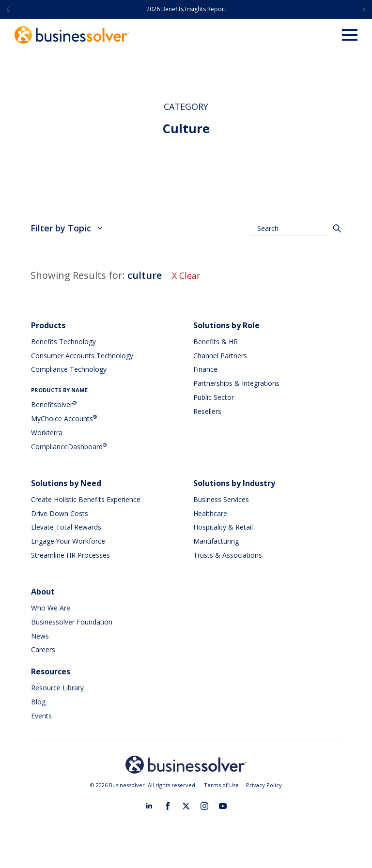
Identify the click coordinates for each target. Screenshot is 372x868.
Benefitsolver (54, 404)
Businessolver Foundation (72, 622)
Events (41, 716)
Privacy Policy (264, 785)
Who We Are (51, 608)
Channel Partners (220, 356)
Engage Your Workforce (68, 541)
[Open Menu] (350, 35)
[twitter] (186, 806)
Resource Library (57, 688)
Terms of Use (221, 785)
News (40, 636)
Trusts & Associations (228, 555)
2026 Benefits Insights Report (186, 9)
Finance (205, 369)
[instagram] (204, 806)
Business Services (221, 499)
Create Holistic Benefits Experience (86, 499)
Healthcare (210, 513)
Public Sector (214, 397)
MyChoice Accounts (64, 419)
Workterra (47, 433)
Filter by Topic (67, 228)
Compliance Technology (69, 369)
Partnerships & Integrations (236, 383)
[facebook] (168, 806)
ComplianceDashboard (69, 447)
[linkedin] (149, 806)
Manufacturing (216, 541)
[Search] (337, 228)
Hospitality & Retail (223, 527)
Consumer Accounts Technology (82, 356)
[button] (8, 9)
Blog (38, 702)
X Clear (186, 275)
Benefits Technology (63, 342)
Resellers (207, 411)
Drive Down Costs (60, 513)
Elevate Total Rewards (66, 527)
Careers (43, 649)
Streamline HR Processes (70, 555)
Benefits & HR (216, 342)
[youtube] (223, 806)
